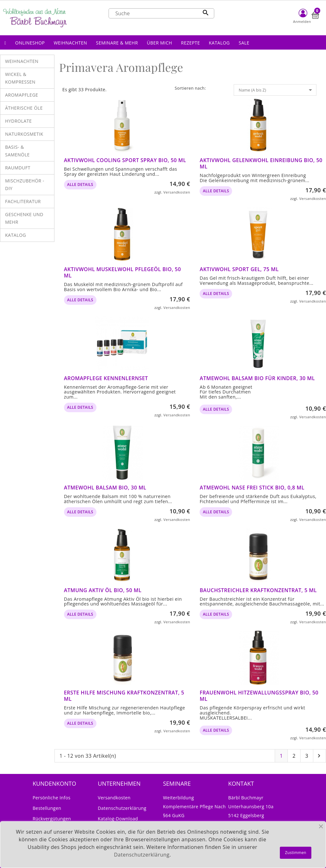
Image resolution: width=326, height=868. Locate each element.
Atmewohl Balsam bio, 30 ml (105, 488)
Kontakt (241, 783)
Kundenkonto (54, 783)
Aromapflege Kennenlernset (106, 378)
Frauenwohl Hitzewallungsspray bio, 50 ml (259, 696)
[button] (30, 42)
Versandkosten (177, 192)
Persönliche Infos (51, 798)
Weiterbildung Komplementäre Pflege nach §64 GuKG (194, 806)
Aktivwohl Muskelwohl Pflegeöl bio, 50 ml (123, 272)
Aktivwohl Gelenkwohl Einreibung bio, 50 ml (261, 163)
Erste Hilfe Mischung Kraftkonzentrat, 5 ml (124, 696)
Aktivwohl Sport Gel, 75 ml (239, 269)
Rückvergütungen (52, 819)
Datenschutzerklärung (122, 808)
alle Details (80, 185)
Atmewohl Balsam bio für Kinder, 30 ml (257, 378)
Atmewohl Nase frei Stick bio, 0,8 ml (252, 488)
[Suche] (161, 13)
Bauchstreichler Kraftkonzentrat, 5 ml (258, 590)
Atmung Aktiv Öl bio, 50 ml (103, 590)
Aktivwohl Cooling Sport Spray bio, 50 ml (125, 160)
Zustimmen (296, 853)
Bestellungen (47, 808)
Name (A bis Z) (276, 90)
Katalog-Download (118, 819)
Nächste (319, 756)
